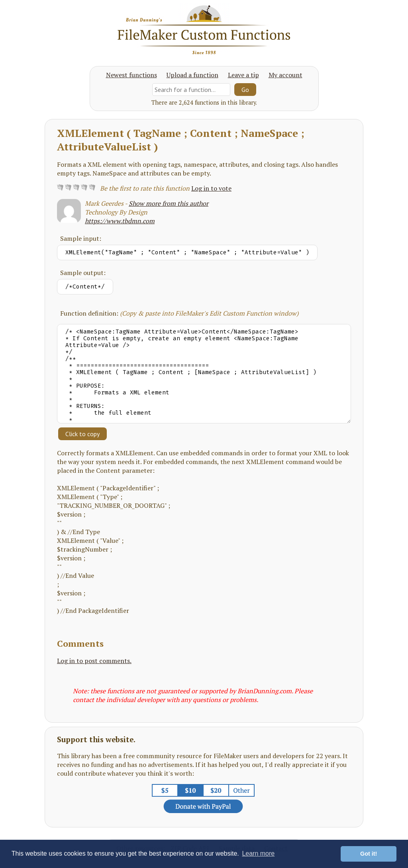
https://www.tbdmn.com (120, 221)
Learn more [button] (258, 853)
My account (285, 75)
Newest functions (131, 75)
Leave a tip (243, 75)
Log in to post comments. (94, 661)
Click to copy (82, 434)
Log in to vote (211, 188)
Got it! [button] (369, 854)
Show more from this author (169, 203)
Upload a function (192, 75)
